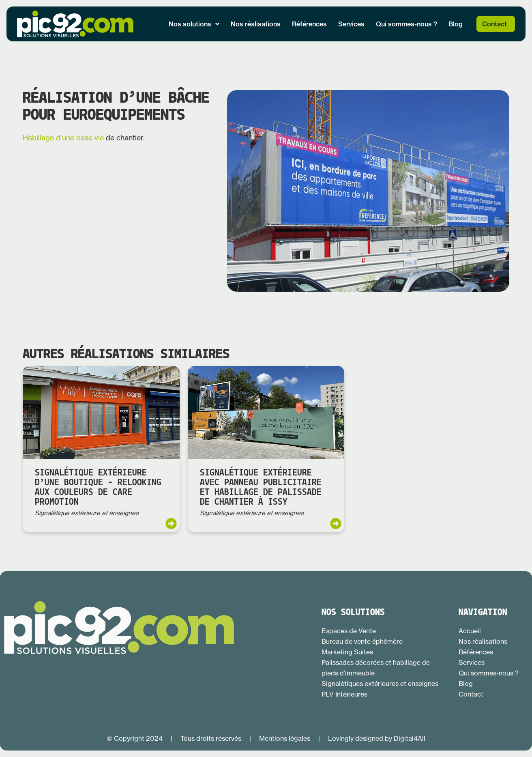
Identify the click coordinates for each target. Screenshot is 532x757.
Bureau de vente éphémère (362, 641)
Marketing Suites (347, 652)
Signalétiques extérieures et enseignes (380, 684)
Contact (494, 24)
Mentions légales (285, 738)
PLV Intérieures (344, 694)
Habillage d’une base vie (63, 138)
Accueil (470, 631)
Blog (456, 24)
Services (351, 24)
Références (309, 24)
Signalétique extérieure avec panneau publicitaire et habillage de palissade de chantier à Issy (261, 488)
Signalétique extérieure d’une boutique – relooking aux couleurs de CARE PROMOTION (98, 488)
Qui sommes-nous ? (407, 24)
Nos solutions (194, 24)
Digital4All (410, 738)
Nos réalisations (256, 24)
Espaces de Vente (349, 631)
